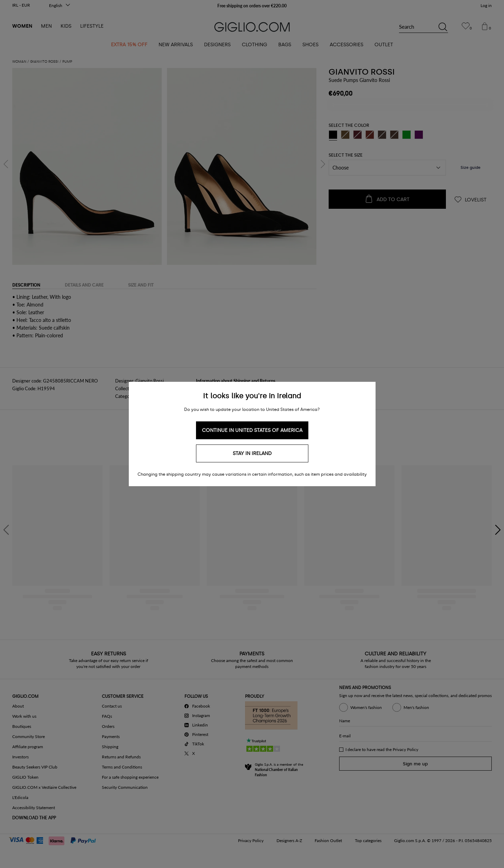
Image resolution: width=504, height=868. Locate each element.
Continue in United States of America (252, 430)
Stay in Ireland (252, 453)
